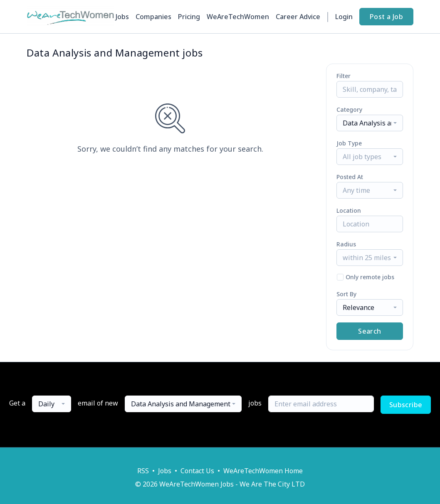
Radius (346, 244)
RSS (143, 471)
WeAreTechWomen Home (263, 471)
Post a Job (386, 17)
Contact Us (197, 471)
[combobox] (370, 123)
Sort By (346, 294)
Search (370, 331)
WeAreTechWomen (238, 17)
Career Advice (298, 17)
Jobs (122, 17)
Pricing (189, 17)
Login (344, 17)
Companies (153, 17)
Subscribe (406, 405)
